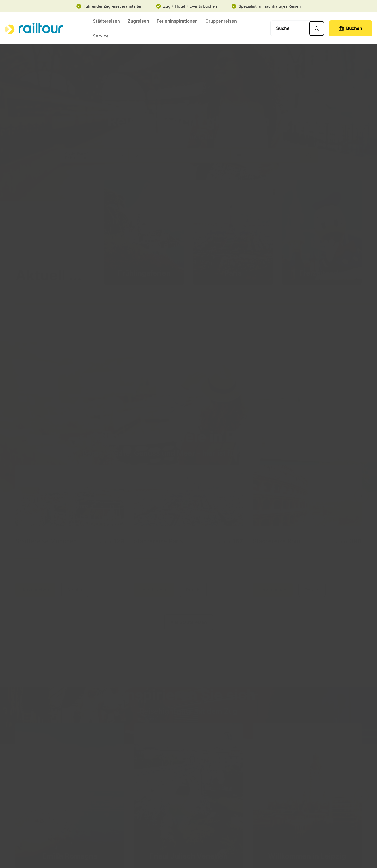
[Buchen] (351, 28)
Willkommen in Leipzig (307, 856)
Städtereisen (106, 21)
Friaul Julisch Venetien (188, 856)
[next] (362, 496)
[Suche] (297, 28)
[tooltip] (123, 534)
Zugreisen (138, 21)
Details (75, 590)
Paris (233, 273)
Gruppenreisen (221, 21)
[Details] (70, 496)
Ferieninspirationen (177, 21)
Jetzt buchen (35, 590)
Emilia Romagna (70, 856)
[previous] (16, 496)
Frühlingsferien (144, 273)
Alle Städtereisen (189, 623)
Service (101, 36)
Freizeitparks (322, 273)
